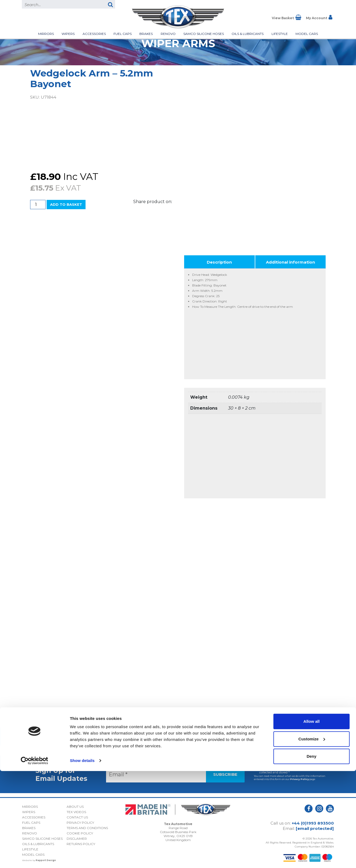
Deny (312, 853)
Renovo (168, 34)
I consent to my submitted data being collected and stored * (286, 768)
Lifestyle (280, 34)
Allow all (312, 818)
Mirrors (46, 34)
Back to (178, 735)
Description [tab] (219, 260)
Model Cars (307, 34)
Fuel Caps (123, 34)
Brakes (146, 34)
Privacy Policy (300, 777)
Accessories (94, 34)
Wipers (68, 34)
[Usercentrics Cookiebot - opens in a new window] (35, 858)
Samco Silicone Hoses (204, 34)
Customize (312, 836)
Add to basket (66, 204)
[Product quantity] (38, 205)
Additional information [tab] (290, 260)
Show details (82, 857)
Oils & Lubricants (248, 34)
